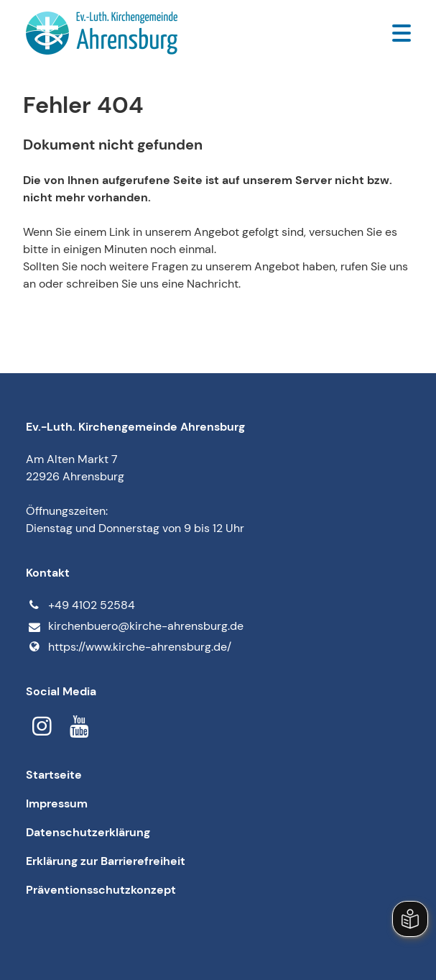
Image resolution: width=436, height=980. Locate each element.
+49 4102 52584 (80, 605)
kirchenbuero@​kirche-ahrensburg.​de (134, 627)
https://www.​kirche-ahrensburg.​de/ (128, 647)
